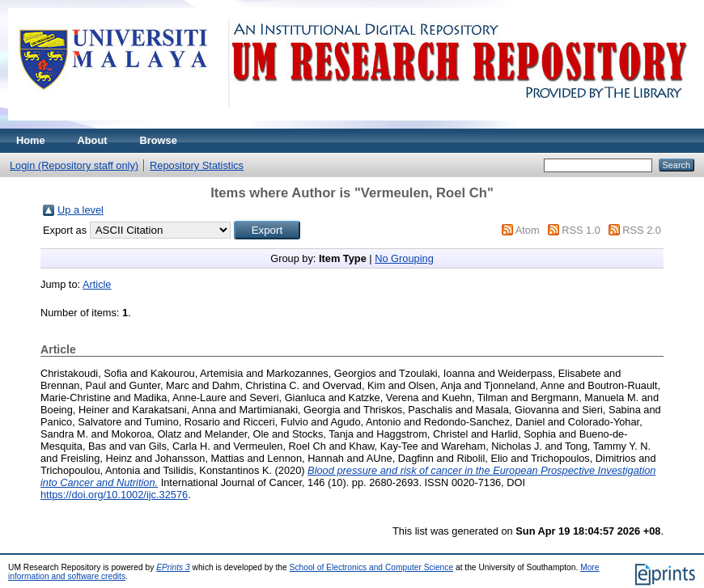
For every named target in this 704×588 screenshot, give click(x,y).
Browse (159, 140)
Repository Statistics (197, 165)
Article (97, 284)
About (93, 140)
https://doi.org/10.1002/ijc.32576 (114, 495)
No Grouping (404, 258)
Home (31, 140)
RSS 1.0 (581, 230)
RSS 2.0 (642, 230)
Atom (528, 230)
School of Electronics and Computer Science (372, 567)
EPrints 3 (173, 567)
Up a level (81, 210)
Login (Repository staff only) (74, 165)
